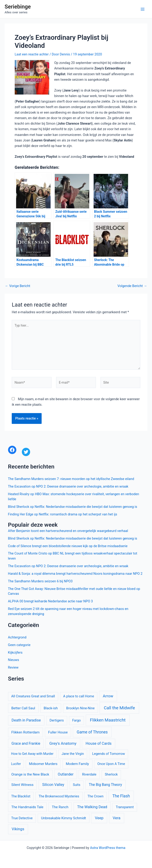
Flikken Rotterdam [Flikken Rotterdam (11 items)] (25, 732)
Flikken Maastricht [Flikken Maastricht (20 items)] (108, 720)
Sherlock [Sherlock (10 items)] (111, 774)
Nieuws (14, 660)
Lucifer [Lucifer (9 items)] (16, 764)
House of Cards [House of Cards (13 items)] (99, 743)
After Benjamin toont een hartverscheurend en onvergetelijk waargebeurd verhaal (68, 531)
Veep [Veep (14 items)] (99, 818)
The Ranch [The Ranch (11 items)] (60, 807)
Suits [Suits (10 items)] (77, 785)
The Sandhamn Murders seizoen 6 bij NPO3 (40, 581)
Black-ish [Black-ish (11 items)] (51, 708)
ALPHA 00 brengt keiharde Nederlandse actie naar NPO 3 (50, 601)
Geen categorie (19, 645)
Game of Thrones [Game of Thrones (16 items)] (92, 732)
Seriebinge (18, 7)
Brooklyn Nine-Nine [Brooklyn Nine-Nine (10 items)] (80, 708)
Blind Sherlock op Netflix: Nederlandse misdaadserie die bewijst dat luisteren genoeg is (73, 507)
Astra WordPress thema (108, 848)
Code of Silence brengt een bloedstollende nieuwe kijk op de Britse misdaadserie (68, 546)
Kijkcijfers (15, 652)
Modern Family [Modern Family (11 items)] (77, 764)
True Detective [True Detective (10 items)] (22, 818)
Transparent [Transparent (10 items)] (125, 807)
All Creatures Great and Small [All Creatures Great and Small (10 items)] (33, 696)
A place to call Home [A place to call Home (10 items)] (79, 696)
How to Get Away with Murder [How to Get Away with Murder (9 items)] (32, 754)
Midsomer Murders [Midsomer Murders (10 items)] (43, 764)
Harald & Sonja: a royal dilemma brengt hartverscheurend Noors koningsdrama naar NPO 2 (75, 574)
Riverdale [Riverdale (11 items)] (89, 774)
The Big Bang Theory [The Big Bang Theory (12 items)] (105, 785)
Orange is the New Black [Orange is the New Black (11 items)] (30, 774)
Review (13, 667)
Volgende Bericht (132, 286)
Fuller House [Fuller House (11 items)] (58, 732)
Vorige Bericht (18, 286)
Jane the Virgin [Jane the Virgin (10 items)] (73, 754)
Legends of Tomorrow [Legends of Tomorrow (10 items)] (109, 754)
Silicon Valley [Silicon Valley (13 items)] (53, 785)
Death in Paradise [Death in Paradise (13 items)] (26, 720)
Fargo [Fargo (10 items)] (76, 720)
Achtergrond (17, 637)
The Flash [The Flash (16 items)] (121, 796)
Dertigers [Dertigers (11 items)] (57, 720)
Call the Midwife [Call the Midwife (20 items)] (119, 708)
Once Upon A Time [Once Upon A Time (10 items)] (111, 764)
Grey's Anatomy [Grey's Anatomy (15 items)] (63, 743)
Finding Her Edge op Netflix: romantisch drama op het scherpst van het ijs (63, 514)
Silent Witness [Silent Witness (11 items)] (22, 785)
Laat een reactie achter (32, 54)
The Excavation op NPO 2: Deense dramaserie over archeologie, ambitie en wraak (68, 486)
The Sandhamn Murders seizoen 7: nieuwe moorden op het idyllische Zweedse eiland (71, 479)
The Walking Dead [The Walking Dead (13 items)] (92, 807)
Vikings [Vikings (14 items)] (18, 829)
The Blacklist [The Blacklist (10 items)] (21, 796)
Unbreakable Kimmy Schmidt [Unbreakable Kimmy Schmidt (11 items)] (63, 818)
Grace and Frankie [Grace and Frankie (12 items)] (26, 743)
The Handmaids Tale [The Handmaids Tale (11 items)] (27, 807)
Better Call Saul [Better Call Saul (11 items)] (23, 708)
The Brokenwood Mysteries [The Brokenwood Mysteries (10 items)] (59, 796)
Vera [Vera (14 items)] (117, 818)
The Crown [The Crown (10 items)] (95, 796)
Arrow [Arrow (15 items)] (108, 696)
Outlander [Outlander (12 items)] (66, 774)
